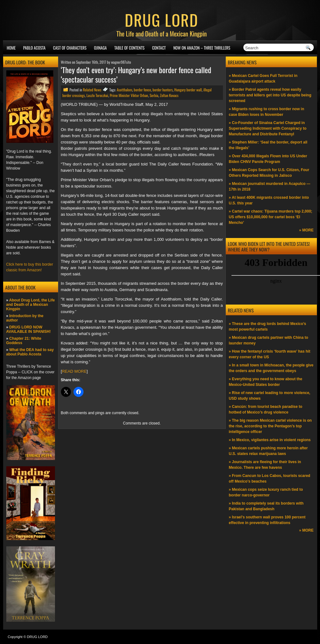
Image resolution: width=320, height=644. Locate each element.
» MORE (306, 230)
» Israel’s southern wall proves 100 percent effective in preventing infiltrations (267, 520)
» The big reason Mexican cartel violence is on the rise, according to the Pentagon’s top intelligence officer (270, 426)
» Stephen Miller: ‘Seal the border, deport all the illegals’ (268, 145)
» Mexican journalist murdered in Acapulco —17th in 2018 (270, 187)
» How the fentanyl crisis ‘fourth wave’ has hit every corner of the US (270, 354)
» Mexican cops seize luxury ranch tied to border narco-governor (266, 492)
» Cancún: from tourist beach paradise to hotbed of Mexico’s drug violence (266, 409)
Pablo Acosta (34, 48)
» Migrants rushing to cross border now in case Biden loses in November (267, 112)
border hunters (163, 90)
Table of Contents (129, 48)
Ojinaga (100, 48)
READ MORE (74, 371)
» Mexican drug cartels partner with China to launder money (269, 340)
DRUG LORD (161, 19)
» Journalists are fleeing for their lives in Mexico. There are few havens (265, 465)
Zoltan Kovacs (169, 95)
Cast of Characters (70, 48)
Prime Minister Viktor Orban (129, 95)
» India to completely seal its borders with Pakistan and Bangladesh (266, 506)
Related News (92, 90)
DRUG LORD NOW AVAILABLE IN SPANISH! (29, 329)
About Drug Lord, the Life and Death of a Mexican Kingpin (31, 305)
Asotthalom (125, 90)
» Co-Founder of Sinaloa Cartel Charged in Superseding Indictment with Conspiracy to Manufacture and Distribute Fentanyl (268, 128)
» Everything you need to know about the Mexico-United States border (266, 382)
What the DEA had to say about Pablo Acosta (30, 352)
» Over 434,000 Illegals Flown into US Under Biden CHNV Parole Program (268, 159)
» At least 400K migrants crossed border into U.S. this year (269, 200)
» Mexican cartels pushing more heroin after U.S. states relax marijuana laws (268, 451)
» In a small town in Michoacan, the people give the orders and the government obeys (271, 368)
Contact (159, 48)
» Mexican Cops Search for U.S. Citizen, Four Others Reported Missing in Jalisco (269, 173)
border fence (142, 90)
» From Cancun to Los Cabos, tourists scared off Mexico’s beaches (270, 479)
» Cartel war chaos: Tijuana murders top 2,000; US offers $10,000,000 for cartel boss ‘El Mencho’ (271, 217)
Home (11, 48)
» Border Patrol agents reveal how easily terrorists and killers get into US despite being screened (270, 95)
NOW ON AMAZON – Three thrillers (202, 48)
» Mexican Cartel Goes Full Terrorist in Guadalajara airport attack (263, 78)
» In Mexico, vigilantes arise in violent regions (270, 440)
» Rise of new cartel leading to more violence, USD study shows (270, 396)
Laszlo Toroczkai (97, 95)
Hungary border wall (188, 90)
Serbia (154, 95)
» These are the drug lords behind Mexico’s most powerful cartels (268, 327)
